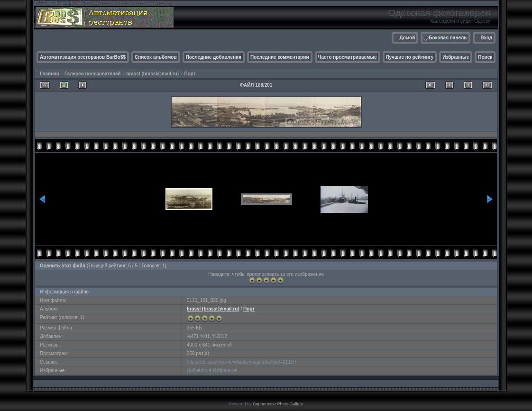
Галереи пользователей (93, 74)
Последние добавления (214, 57)
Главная (50, 74)
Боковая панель (448, 38)
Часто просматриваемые (348, 57)
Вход (487, 38)
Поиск (485, 57)
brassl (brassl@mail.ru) (152, 74)
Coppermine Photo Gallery (278, 404)
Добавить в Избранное (212, 370)
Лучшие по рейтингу (410, 57)
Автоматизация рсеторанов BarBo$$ (83, 57)
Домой (408, 38)
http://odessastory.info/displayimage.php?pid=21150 (241, 362)
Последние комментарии (280, 57)
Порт (190, 74)
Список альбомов (156, 57)
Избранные (456, 57)
